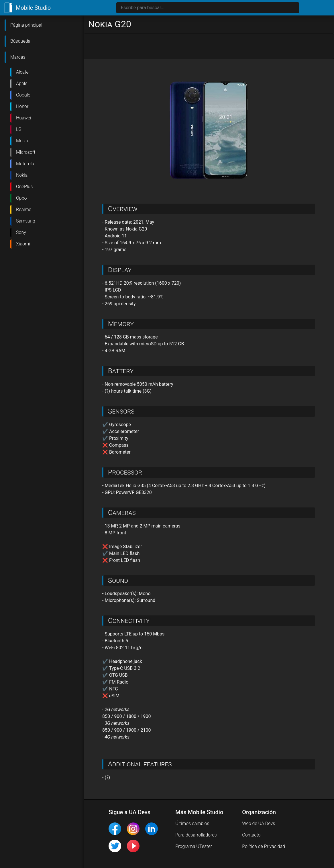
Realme (24, 209)
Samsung (26, 221)
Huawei (24, 118)
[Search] (208, 8)
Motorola (25, 164)
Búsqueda (20, 41)
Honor (22, 106)
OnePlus (24, 187)
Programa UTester (194, 846)
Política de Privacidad (264, 846)
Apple (22, 83)
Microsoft (26, 152)
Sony (21, 232)
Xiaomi (23, 244)
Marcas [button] (18, 57)
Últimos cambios (192, 823)
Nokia (22, 175)
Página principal (26, 25)
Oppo (21, 198)
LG (19, 129)
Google (23, 95)
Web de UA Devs (259, 823)
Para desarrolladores (196, 835)
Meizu (22, 141)
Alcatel (23, 72)
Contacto (251, 835)
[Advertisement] (209, 47)
